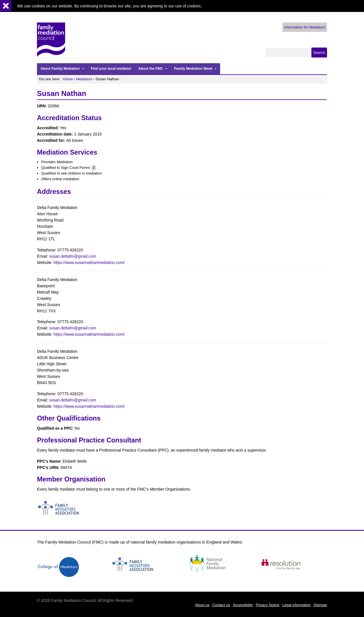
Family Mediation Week (193, 69)
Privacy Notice (267, 605)
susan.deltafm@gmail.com (73, 256)
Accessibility (243, 605)
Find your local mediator (111, 69)
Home (68, 79)
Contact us (221, 605)
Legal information (297, 605)
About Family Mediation (60, 69)
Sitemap (320, 605)
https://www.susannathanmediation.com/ (89, 263)
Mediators (84, 79)
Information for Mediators (305, 27)
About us (202, 605)
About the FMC (151, 69)
